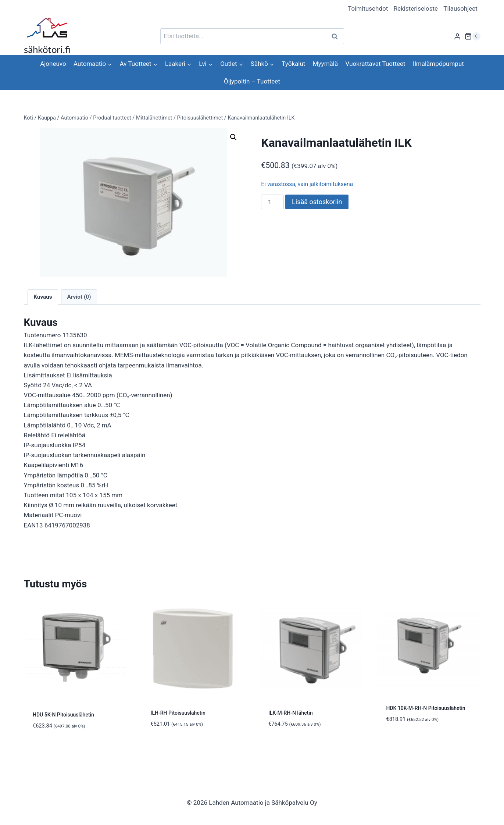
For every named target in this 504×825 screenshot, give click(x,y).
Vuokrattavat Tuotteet (376, 64)
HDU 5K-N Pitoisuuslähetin (63, 715)
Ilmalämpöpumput (438, 64)
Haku (337, 36)
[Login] (457, 36)
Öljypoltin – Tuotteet (252, 81)
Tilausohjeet (460, 8)
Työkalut (293, 64)
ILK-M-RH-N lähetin (291, 713)
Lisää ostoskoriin (317, 202)
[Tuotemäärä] (272, 202)
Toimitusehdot (368, 8)
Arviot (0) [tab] (79, 297)
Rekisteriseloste (416, 8)
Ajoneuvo (53, 64)
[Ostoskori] (472, 36)
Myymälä (325, 64)
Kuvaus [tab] (43, 297)
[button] (233, 137)
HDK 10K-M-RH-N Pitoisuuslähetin (426, 708)
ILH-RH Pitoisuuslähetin (178, 713)
